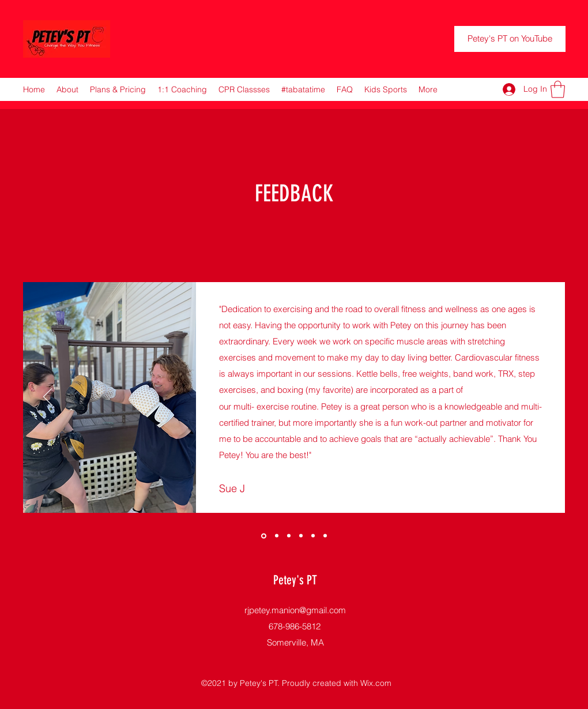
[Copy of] (264, 536)
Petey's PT (295, 580)
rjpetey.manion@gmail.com (295, 610)
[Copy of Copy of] (325, 536)
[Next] (540, 397)
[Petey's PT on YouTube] (510, 39)
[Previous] (48, 397)
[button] (558, 89)
